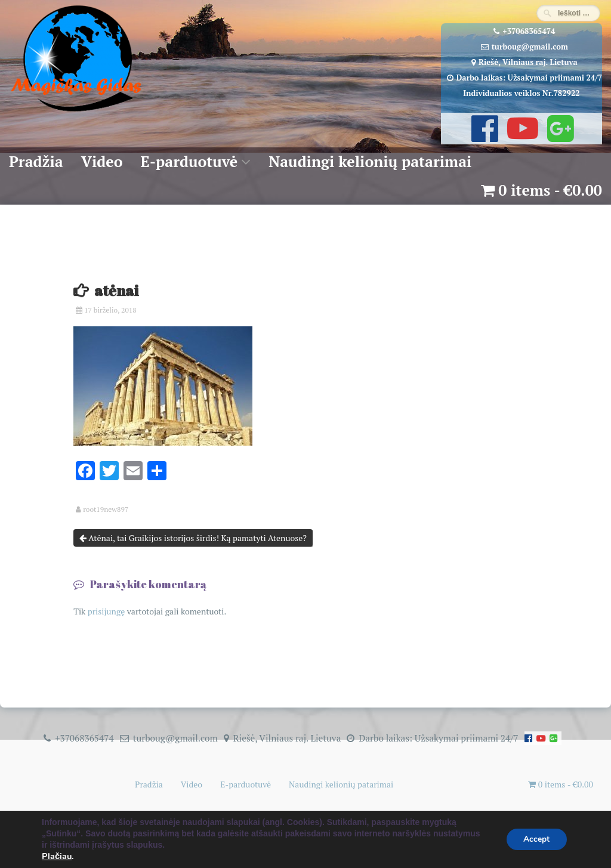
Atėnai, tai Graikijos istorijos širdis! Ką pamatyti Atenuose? (193, 538)
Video (102, 161)
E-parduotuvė (189, 161)
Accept (535, 841)
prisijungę (107, 611)
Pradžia (36, 161)
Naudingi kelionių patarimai (370, 161)
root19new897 (106, 509)
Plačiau (57, 857)
